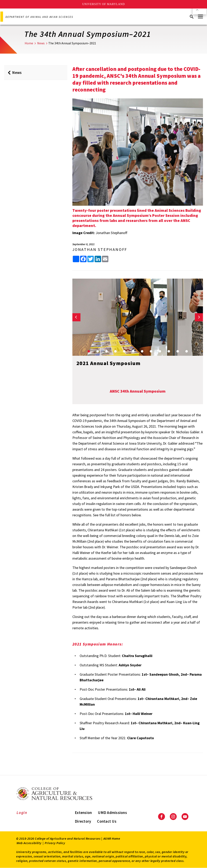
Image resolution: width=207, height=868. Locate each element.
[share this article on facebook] (83, 259)
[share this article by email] (105, 259)
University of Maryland (104, 4)
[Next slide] (199, 317)
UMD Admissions (112, 813)
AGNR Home (112, 838)
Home (29, 43)
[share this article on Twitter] (91, 259)
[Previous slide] (76, 317)
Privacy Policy (55, 843)
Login (22, 813)
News (41, 43)
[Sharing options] (76, 259)
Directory (83, 821)
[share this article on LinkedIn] (98, 259)
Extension (83, 813)
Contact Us (107, 821)
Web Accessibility (29, 843)
